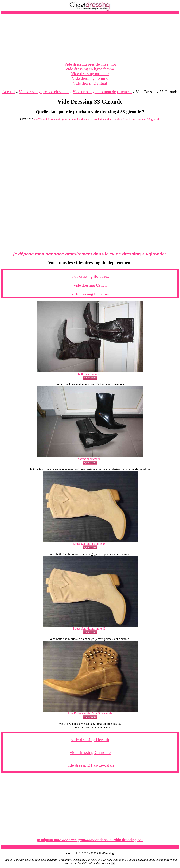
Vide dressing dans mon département (102, 92)
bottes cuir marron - (90, 374)
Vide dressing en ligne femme (90, 69)
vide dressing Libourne (90, 294)
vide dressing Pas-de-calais (90, 765)
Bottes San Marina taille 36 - (90, 544)
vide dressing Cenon (90, 285)
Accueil (9, 92)
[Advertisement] (90, 38)
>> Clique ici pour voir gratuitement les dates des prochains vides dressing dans (97, 119)
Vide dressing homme (90, 78)
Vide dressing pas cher (90, 74)
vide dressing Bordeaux (90, 276)
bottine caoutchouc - (90, 459)
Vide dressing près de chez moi (90, 64)
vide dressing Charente (90, 752)
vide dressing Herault (90, 740)
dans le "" (90, 254)
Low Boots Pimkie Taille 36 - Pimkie (90, 713)
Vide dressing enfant (90, 83)
